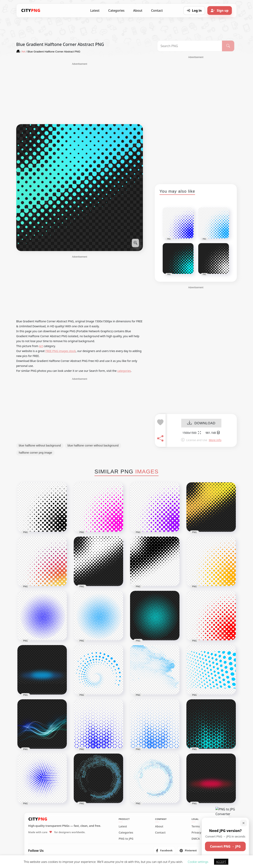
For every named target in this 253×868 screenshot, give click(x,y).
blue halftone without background (40, 445)
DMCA (196, 839)
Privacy (196, 833)
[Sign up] (220, 10)
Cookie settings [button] (198, 862)
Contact (157, 10)
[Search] (228, 46)
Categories (116, 10)
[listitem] (164, 851)
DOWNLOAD (201, 423)
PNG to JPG (126, 839)
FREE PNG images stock (60, 351)
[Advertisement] (80, 93)
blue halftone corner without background (93, 445)
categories (124, 371)
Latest (95, 10)
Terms (196, 826)
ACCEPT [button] (221, 862)
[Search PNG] (190, 46)
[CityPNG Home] (31, 10)
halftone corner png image (35, 453)
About (138, 10)
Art (41, 346)
